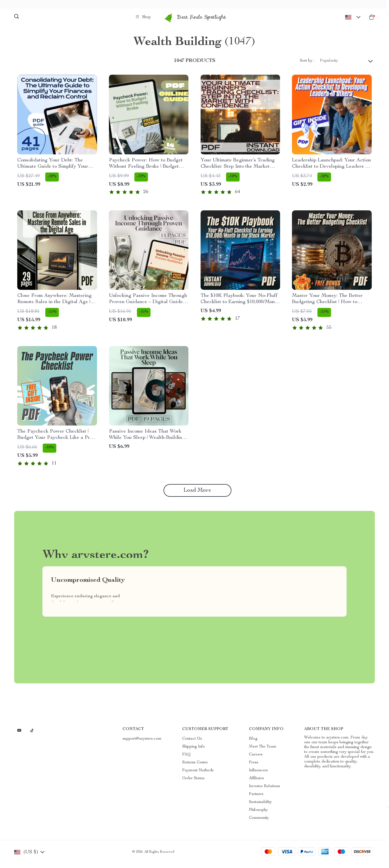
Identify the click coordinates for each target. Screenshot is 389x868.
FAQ (186, 759)
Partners (256, 799)
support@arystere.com (142, 743)
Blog (253, 743)
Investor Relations (265, 791)
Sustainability (260, 807)
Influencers (258, 775)
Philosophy (258, 815)
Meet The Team (263, 751)
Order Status (193, 783)
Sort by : (307, 65)
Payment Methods (198, 775)
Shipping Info (194, 751)
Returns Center (195, 767)
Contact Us (192, 743)
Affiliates (256, 783)
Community (259, 822)
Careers (256, 759)
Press (254, 767)
